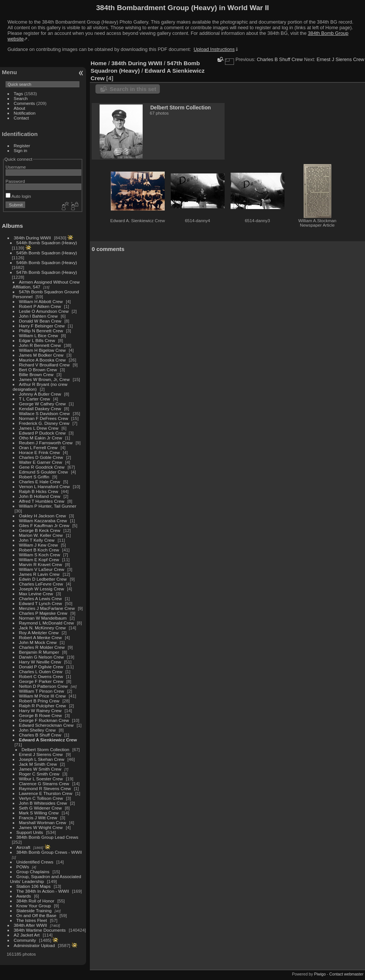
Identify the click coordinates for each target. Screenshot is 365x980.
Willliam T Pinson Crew (42, 691)
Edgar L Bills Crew (37, 340)
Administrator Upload (34, 945)
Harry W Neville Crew (40, 662)
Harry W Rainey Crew (40, 710)
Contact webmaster (346, 974)
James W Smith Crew (40, 769)
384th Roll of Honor (35, 901)
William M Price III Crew (42, 696)
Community (25, 940)
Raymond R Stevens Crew (45, 788)
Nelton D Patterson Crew (43, 686)
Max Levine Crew (36, 594)
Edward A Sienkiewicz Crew (48, 740)
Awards (24, 896)
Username (16, 167)
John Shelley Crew (37, 730)
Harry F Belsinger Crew (42, 326)
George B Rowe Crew (40, 715)
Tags (19, 93)
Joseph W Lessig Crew (42, 589)
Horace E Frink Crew (39, 452)
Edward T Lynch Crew (41, 603)
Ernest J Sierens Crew (41, 754)
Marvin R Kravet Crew (41, 564)
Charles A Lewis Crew (40, 598)
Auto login (18, 196)
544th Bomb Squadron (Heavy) (47, 243)
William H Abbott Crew (41, 301)
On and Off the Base (36, 915)
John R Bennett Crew (40, 345)
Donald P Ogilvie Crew (41, 667)
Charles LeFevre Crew (41, 584)
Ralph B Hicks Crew (39, 491)
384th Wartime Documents (40, 930)
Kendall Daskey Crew (40, 409)
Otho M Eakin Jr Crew (41, 438)
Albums (12, 226)
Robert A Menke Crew (40, 637)
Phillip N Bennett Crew (41, 331)
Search (21, 98)
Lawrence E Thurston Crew (46, 793)
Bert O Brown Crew (38, 370)
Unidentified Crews (35, 862)
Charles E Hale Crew (40, 482)
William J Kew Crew (39, 545)
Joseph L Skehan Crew (42, 759)
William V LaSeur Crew (42, 569)
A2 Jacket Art (27, 935)
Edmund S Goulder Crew (44, 472)
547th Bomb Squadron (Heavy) (47, 272)
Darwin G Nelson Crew (42, 657)
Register (22, 146)
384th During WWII (32, 238)
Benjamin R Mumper (39, 652)
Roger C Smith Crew (39, 774)
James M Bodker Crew (41, 355)
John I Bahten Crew (38, 316)
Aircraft (23, 847)
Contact (22, 118)
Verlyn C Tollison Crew (41, 798)
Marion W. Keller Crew (41, 535)
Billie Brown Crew (36, 374)
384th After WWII (31, 925)
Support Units (30, 832)
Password (15, 181)
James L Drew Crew (39, 428)
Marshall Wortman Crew (43, 822)
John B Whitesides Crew (43, 803)
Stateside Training (34, 911)
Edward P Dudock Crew (42, 433)
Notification (25, 113)
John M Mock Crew (38, 642)
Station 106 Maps (34, 886)
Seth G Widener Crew (40, 808)
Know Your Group (34, 906)
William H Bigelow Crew (42, 350)
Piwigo (320, 974)
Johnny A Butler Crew (40, 394)
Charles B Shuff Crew (40, 735)
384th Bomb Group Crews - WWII (49, 852)
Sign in (21, 150)
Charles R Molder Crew (42, 647)
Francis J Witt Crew (38, 818)
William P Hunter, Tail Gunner (48, 506)
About (20, 108)
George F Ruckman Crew (44, 720)
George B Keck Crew (40, 530)
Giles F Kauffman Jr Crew (44, 525)
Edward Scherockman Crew (46, 725)
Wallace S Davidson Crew (45, 413)
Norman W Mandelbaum (44, 618)
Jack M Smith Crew (38, 764)
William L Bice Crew (39, 335)
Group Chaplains (33, 872)
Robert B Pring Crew (39, 701)
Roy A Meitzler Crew (39, 633)
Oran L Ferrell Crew (38, 447)
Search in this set (133, 89)
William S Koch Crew (40, 555)
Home (99, 63)
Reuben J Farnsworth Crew (46, 443)
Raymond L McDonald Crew (47, 623)
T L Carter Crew (35, 399)
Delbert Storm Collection (46, 749)
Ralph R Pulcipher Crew (43, 706)
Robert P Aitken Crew (40, 306)
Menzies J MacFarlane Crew (47, 608)
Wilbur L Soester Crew (41, 779)
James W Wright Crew (41, 827)
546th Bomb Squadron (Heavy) (47, 262)
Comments (25, 103)
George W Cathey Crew (42, 404)
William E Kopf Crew (39, 559)
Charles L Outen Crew (41, 672)
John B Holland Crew (40, 496)
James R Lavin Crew (39, 574)
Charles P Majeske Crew (43, 613)
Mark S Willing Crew (39, 813)
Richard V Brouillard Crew (44, 365)
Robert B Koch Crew (39, 550)
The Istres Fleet (32, 920)
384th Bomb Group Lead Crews (47, 837)
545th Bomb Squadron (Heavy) (47, 253)
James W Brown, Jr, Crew (44, 379)
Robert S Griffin (34, 477)
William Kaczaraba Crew (43, 521)
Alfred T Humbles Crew (42, 501)
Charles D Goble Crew (41, 457)
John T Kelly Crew (37, 540)
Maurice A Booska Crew (42, 360)
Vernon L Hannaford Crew (45, 486)
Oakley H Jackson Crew (43, 516)
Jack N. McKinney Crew (42, 628)
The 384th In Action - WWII (43, 891)
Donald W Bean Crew (40, 321)
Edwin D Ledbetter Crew (43, 579)
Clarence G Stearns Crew (44, 784)
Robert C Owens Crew (41, 676)
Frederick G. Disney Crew (44, 423)
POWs (23, 867)
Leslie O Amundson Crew (44, 311)
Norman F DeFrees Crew (44, 418)
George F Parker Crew (41, 681)
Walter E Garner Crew (41, 462)
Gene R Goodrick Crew (42, 467)
